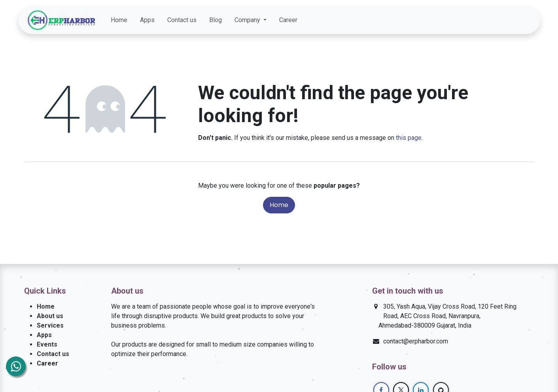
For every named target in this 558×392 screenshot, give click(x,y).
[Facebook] (482, 20)
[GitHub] (524, 20)
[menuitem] (119, 20)
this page (409, 138)
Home (279, 205)
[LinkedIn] (510, 20)
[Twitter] (496, 20)
